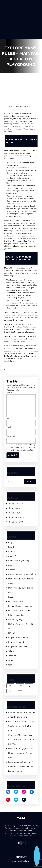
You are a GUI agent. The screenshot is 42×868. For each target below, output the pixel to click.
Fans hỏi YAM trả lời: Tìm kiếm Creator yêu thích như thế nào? (22, 726)
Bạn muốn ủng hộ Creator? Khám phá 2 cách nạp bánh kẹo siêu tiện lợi (21, 767)
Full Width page (15, 601)
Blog (6, 369)
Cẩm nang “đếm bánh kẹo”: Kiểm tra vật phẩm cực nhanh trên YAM (22, 740)
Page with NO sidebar (18, 642)
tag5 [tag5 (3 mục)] (20, 691)
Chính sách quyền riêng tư (20, 561)
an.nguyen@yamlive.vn (21, 861)
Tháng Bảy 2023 (15, 508)
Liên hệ (12, 633)
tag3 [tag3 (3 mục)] (29, 686)
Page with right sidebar (19, 647)
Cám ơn (12, 552)
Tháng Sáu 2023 (15, 513)
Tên (9, 418)
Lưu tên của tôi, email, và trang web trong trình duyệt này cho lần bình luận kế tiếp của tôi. (22, 447)
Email (9, 427)
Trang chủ (13, 656)
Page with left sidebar (18, 638)
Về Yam (12, 660)
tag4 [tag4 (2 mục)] (11, 691)
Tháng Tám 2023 (16, 504)
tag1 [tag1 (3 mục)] (10, 686)
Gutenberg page (16, 620)
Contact (12, 565)
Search (30, 482)
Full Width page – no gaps (20, 606)
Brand (11, 547)
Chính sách (13, 556)
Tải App (12, 651)
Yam (10, 665)
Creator (12, 570)
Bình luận (11, 393)
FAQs (11, 597)
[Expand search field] (28, 28)
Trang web (11, 436)
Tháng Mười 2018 (16, 522)
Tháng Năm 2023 (16, 517)
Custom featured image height (22, 574)
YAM (21, 818)
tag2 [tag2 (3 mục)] (20, 686)
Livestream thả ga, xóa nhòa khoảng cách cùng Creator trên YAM (21, 753)
